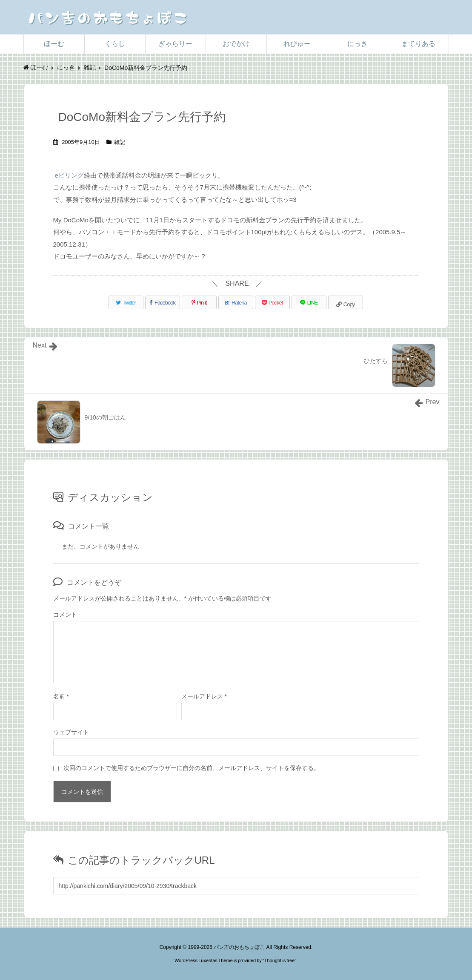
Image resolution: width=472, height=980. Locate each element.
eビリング (69, 175)
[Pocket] (272, 302)
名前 (61, 696)
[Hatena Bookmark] (236, 302)
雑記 (120, 142)
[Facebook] (163, 302)
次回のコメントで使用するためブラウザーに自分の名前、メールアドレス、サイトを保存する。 (192, 768)
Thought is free (279, 960)
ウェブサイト (71, 732)
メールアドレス (204, 696)
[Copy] (346, 302)
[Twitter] (126, 302)
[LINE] (309, 302)
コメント (65, 615)
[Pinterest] (199, 302)
